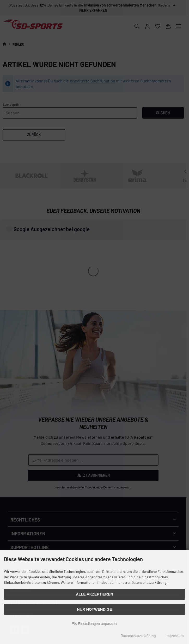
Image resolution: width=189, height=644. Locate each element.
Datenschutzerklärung (138, 636)
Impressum (175, 636)
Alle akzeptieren (94, 594)
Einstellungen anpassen (94, 624)
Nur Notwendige (94, 609)
